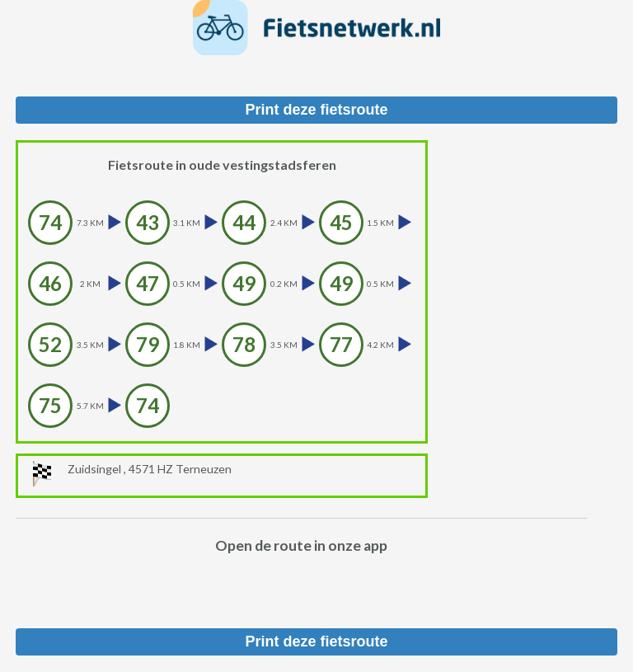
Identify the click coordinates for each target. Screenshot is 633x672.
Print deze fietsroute (316, 110)
